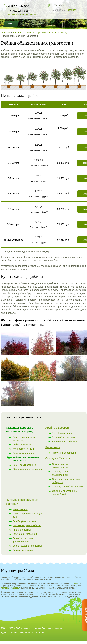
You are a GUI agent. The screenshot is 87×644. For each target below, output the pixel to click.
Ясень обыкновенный (24, 465)
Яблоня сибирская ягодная (27, 469)
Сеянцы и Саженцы (58, 459)
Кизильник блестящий (64, 453)
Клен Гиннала (20, 509)
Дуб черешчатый (22, 445)
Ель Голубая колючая (24, 521)
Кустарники (53, 447)
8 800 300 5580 (20, 6)
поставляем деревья (11, 588)
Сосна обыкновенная (64, 437)
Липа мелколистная (23, 453)
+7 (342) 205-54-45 (18, 11)
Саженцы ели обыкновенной (68, 487)
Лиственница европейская (27, 525)
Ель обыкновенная (62, 433)
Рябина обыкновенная (25, 534)
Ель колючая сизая (23, 550)
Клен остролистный (23, 449)
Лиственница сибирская (65, 442)
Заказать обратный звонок (22, 15)
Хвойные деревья (57, 428)
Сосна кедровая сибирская (27, 546)
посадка (75, 583)
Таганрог (71, 10)
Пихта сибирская (22, 530)
